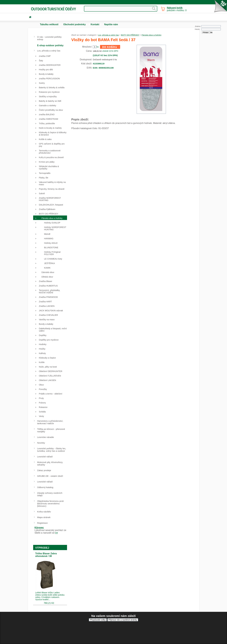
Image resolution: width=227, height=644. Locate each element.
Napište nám (111, 24)
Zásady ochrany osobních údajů (50, 494)
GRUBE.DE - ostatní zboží (50, 476)
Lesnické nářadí (45, 457)
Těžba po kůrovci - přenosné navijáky (51, 430)
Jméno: (198, 26)
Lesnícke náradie (46, 437)
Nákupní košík (175, 8)
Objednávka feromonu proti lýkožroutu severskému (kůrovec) (50, 504)
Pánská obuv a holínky (152, 35)
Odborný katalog (45, 487)
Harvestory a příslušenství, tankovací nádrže (50, 422)
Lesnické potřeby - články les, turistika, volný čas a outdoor (52, 450)
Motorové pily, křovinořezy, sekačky (50, 463)
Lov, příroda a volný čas (108, 35)
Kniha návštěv (44, 512)
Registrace (42, 523)
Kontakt (95, 24)
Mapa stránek (44, 517)
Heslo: (197, 29)
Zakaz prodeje (44, 470)
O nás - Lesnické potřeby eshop (49, 38)
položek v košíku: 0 (177, 9)
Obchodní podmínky (74, 24)
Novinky (41, 443)
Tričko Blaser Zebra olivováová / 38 (46, 555)
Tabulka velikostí (49, 24)
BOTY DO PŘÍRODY (130, 35)
